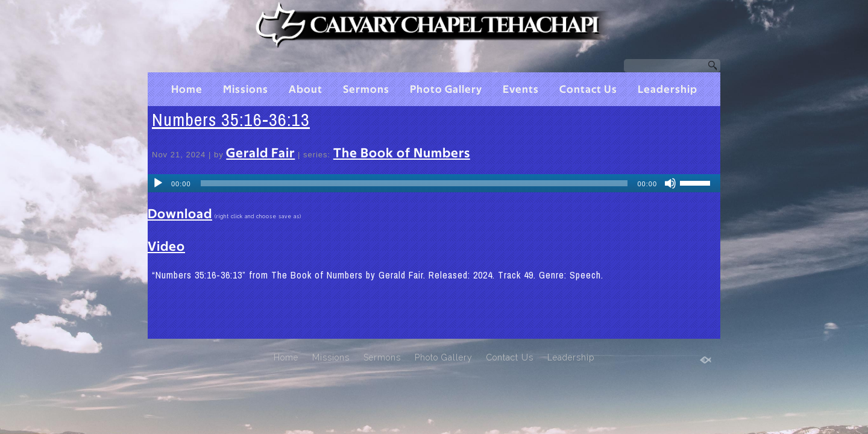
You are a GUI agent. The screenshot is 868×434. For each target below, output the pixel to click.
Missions (246, 90)
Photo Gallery (446, 90)
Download (180, 214)
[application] (434, 183)
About (306, 90)
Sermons (366, 90)
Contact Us (588, 90)
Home (187, 90)
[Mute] (670, 183)
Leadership (668, 90)
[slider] (414, 183)
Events (521, 90)
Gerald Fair (260, 153)
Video (166, 247)
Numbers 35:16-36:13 (231, 119)
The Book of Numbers (402, 153)
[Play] (158, 183)
